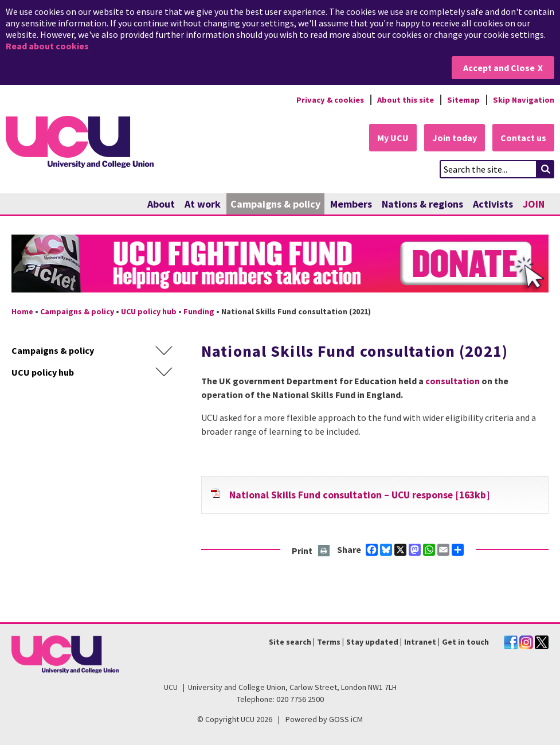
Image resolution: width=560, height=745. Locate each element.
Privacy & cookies (330, 100)
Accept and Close (499, 68)
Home (22, 311)
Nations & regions (422, 204)
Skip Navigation (524, 100)
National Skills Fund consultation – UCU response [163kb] (359, 495)
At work (203, 204)
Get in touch (465, 642)
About (161, 204)
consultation (453, 381)
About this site (406, 100)
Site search (290, 642)
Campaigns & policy (275, 204)
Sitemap (463, 100)
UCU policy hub (149, 311)
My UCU (393, 138)
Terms (329, 642)
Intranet (420, 642)
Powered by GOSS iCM (324, 719)
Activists (493, 204)
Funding (199, 311)
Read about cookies (47, 46)
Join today (455, 138)
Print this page (324, 551)
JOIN (534, 204)
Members (351, 204)
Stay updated (372, 642)
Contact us (523, 138)
